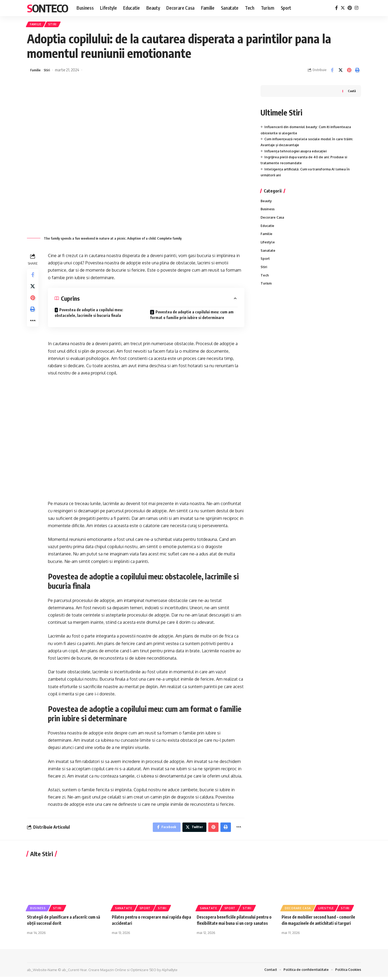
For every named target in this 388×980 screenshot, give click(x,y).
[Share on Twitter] (341, 72)
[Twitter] (343, 8)
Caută (351, 92)
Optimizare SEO (143, 973)
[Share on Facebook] (332, 72)
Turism (266, 289)
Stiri (58, 25)
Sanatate (268, 255)
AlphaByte (170, 973)
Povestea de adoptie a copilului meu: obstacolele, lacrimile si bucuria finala (89, 314)
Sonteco (47, 8)
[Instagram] (356, 8)
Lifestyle (268, 246)
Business (268, 212)
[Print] (357, 72)
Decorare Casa (273, 220)
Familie (38, 25)
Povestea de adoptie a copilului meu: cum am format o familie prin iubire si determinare (192, 317)
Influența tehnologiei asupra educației (297, 153)
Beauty (267, 203)
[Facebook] (337, 8)
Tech (265, 281)
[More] (33, 329)
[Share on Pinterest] (349, 72)
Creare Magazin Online (107, 973)
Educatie (268, 229)
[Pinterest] (350, 8)
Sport (265, 264)
